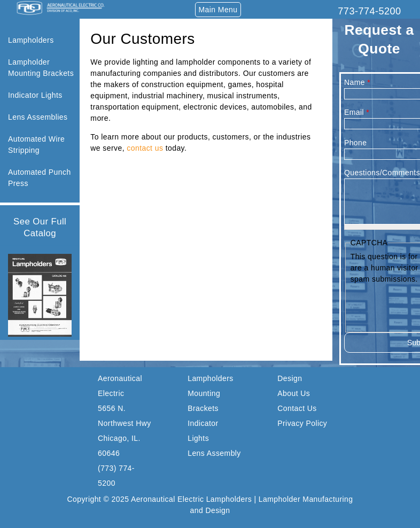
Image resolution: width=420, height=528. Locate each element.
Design (290, 378)
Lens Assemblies (38, 117)
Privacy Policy (302, 423)
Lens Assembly (214, 453)
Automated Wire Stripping (36, 145)
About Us (294, 393)
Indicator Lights (35, 95)
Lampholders (31, 40)
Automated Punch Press (40, 178)
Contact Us (297, 408)
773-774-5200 (369, 11)
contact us (145, 148)
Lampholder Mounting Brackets (41, 68)
